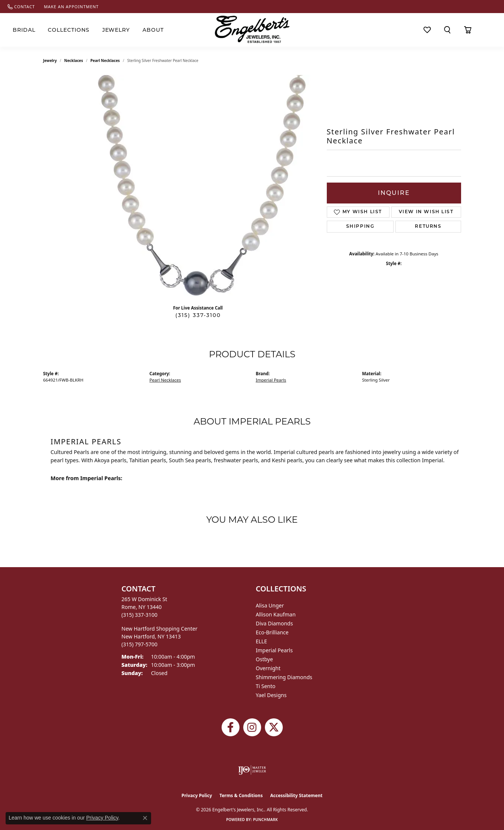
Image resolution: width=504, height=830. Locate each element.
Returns (428, 227)
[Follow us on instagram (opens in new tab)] (252, 727)
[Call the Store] (140, 615)
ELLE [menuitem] (262, 641)
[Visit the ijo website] (252, 770)
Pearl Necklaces (105, 60)
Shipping (360, 227)
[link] (21, 7)
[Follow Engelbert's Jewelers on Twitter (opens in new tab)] (274, 727)
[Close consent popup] (145, 818)
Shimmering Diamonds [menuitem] (284, 677)
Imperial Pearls (271, 380)
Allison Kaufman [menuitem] (276, 614)
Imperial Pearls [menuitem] (274, 650)
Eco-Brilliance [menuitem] (272, 632)
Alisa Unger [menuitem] (270, 605)
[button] (447, 30)
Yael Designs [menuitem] (271, 695)
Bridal (24, 30)
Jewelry (116, 30)
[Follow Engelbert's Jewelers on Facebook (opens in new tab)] (231, 727)
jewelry (50, 60)
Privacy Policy (197, 795)
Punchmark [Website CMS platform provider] (265, 820)
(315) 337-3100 (198, 315)
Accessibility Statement (296, 795)
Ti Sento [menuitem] (266, 686)
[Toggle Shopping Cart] (468, 30)
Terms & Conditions (241, 795)
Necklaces (74, 60)
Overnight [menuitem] (268, 668)
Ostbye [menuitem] (264, 659)
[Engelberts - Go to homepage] (252, 29)
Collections (69, 30)
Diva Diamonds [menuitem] (275, 623)
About (153, 30)
